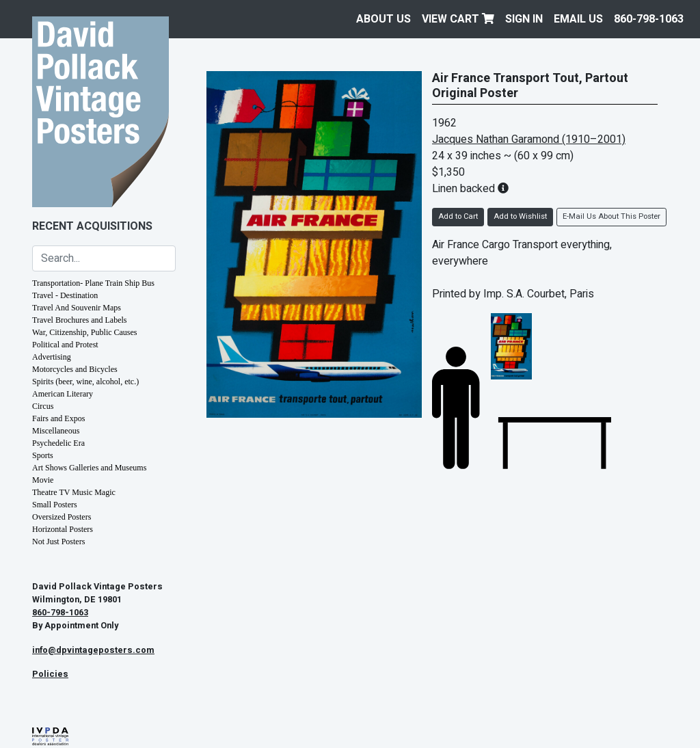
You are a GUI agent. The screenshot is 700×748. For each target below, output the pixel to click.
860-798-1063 (649, 19)
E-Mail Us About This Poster (611, 216)
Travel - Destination (65, 295)
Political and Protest (65, 345)
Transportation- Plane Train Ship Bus (93, 283)
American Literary (63, 394)
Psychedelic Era (58, 443)
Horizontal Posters (63, 529)
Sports (43, 455)
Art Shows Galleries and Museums (89, 468)
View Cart (458, 19)
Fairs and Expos (58, 418)
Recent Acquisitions (92, 226)
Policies (50, 674)
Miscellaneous (56, 431)
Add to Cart (458, 216)
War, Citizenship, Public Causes (85, 332)
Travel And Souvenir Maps (77, 308)
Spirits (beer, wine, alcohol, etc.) (85, 382)
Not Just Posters (58, 542)
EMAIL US (578, 19)
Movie (43, 480)
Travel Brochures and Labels (80, 320)
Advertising (52, 357)
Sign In (524, 19)
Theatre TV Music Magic (74, 492)
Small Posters (55, 505)
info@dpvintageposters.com (93, 650)
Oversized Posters (62, 517)
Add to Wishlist (520, 216)
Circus (43, 406)
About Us (383, 19)
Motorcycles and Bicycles (75, 369)
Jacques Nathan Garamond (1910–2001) (529, 139)
